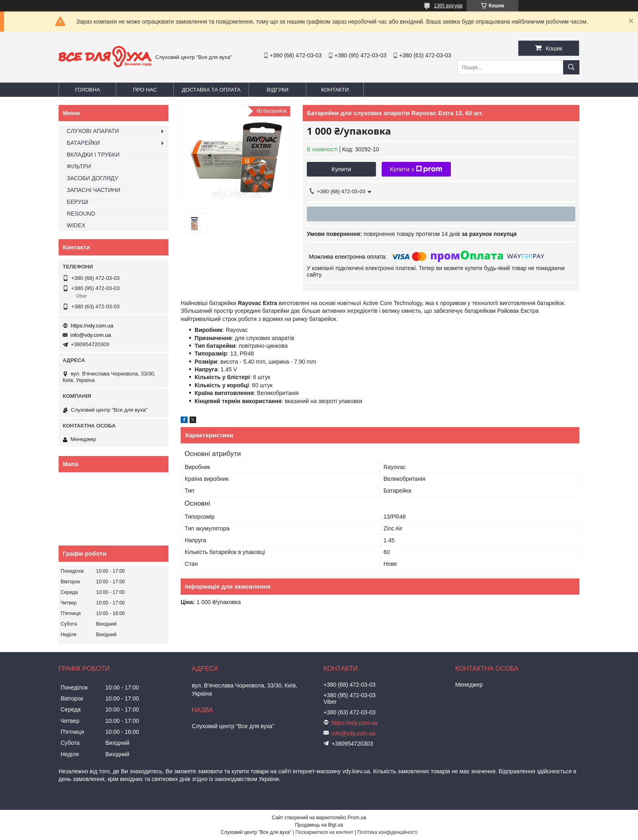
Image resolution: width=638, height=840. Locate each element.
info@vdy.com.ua (91, 335)
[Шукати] (571, 67)
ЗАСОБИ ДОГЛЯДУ (92, 178)
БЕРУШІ (78, 202)
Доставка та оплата (211, 90)
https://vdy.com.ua (92, 326)
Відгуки (278, 90)
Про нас (145, 90)
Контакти (335, 90)
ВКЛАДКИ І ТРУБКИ (93, 155)
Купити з (416, 169)
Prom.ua (357, 818)
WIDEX (76, 225)
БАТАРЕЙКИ (83, 143)
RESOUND (81, 214)
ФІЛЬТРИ (79, 166)
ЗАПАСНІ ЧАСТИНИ (94, 190)
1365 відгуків (448, 6)
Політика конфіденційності (387, 832)
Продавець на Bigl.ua (319, 825)
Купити (341, 169)
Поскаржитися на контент (324, 832)
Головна (87, 90)
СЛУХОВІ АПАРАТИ (93, 131)
